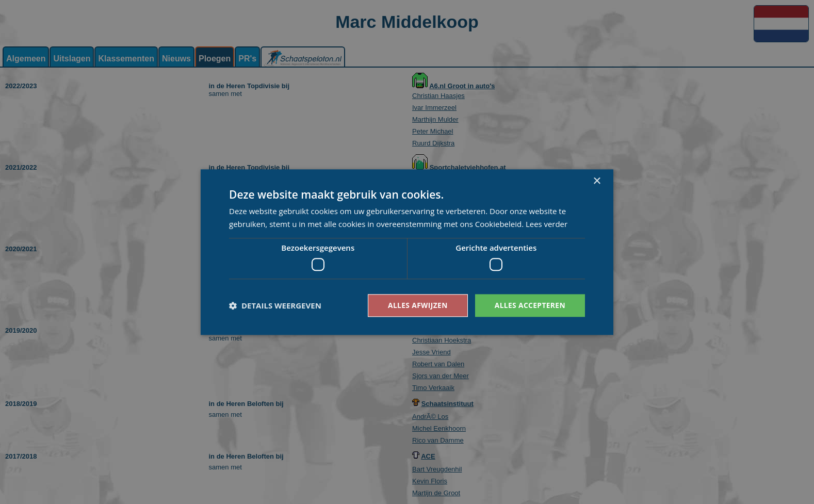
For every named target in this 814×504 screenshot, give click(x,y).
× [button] (597, 181)
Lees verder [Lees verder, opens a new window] (547, 224)
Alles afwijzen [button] (416, 305)
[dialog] (407, 252)
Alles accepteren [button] (529, 305)
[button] (275, 305)
